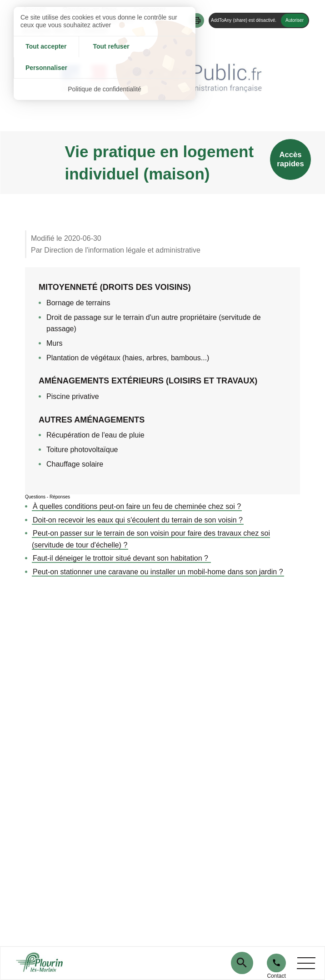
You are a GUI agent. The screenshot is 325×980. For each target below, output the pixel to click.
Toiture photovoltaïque (82, 450)
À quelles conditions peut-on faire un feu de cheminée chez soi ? (137, 506)
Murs (55, 343)
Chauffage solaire (75, 464)
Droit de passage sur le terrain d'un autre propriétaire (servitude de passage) (154, 323)
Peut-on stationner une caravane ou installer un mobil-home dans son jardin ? (158, 572)
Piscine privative (73, 396)
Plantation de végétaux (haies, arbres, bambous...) (128, 358)
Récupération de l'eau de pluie (95, 435)
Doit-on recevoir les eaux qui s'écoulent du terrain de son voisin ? (138, 520)
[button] (197, 20)
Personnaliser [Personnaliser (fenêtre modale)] (165, 47)
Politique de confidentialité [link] (105, 68)
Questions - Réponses (47, 497)
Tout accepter (44, 47)
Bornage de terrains (78, 303)
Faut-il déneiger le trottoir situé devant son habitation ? (121, 558)
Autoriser (295, 20)
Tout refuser (105, 47)
